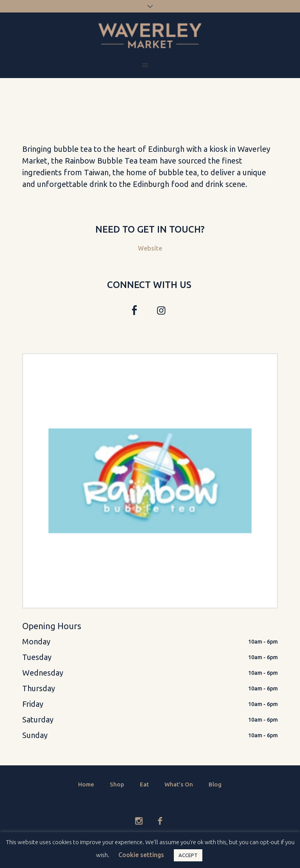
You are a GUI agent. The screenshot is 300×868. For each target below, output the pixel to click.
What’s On (179, 784)
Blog (215, 784)
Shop (117, 784)
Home (86, 784)
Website (150, 248)
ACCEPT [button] (188, 855)
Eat (144, 784)
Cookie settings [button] (141, 855)
